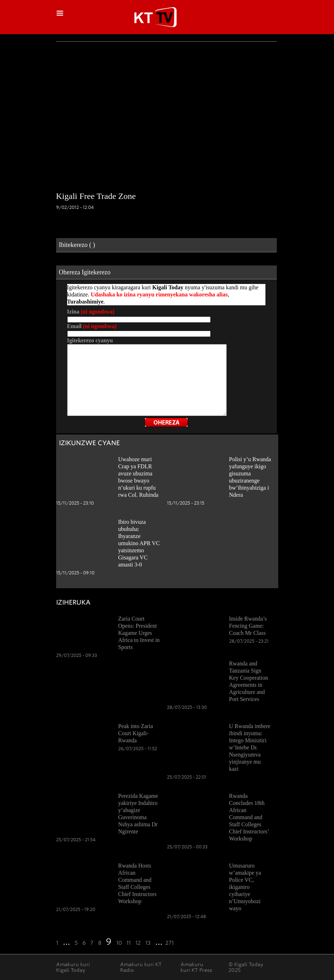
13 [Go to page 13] (148, 943)
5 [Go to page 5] (76, 943)
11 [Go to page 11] (129, 943)
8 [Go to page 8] (100, 943)
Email (92, 326)
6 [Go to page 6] (84, 943)
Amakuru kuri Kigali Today (73, 967)
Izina (91, 312)
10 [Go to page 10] (119, 943)
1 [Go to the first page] (57, 943)
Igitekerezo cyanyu (90, 340)
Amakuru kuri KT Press (196, 967)
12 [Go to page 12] (138, 943)
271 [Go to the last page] (169, 943)
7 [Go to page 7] (92, 943)
